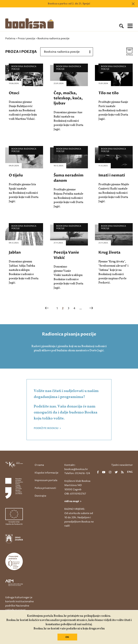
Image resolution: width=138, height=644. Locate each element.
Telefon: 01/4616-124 (77, 473)
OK (67, 637)
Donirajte (40, 496)
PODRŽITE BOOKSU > (47, 428)
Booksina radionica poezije (24, 68)
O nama (39, 465)
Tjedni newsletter (122, 465)
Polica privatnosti (45, 488)
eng (130, 472)
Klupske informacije (46, 473)
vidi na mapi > (73, 501)
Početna (10, 38)
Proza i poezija (26, 38)
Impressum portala (46, 480)
